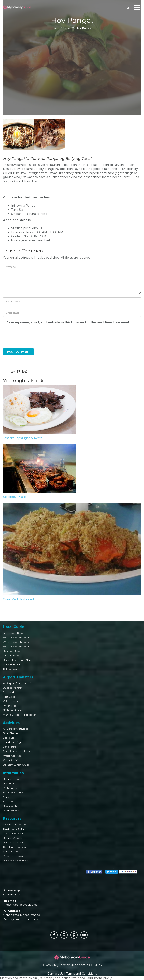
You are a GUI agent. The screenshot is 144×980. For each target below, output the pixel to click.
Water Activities (12, 756)
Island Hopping (12, 742)
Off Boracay (10, 669)
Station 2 (68, 28)
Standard (8, 692)
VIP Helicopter (11, 701)
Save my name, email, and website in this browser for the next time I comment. (68, 322)
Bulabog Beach (12, 651)
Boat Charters (11, 733)
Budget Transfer (13, 688)
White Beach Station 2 (16, 642)
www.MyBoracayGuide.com (66, 965)
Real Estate (10, 783)
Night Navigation (13, 710)
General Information (15, 824)
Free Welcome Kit (13, 833)
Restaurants (10, 788)
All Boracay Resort (14, 633)
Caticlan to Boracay (15, 847)
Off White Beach (13, 664)
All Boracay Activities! (16, 729)
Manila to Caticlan (14, 842)
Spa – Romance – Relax (17, 751)
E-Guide (8, 801)
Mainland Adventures (16, 860)
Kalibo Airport (11, 851)
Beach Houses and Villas (17, 660)
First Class (9, 697)
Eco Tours (9, 738)
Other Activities (12, 760)
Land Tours (9, 747)
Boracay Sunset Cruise (16, 765)
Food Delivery (11, 810)
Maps (6, 797)
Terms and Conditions (81, 974)
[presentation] (31, 338)
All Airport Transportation (18, 683)
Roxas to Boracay (13, 856)
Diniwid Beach (12, 655)
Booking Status (12, 806)
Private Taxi (10, 706)
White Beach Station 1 (16, 637)
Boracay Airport (13, 838)
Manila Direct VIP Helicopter (20, 715)
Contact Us (55, 974)
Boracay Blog (11, 779)
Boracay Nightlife (13, 792)
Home (56, 28)
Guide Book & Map (14, 829)
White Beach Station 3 (16, 646)
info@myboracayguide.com (22, 905)
